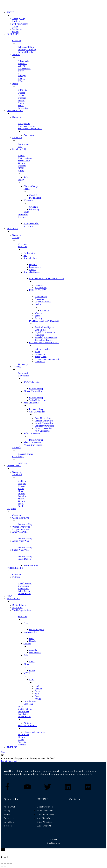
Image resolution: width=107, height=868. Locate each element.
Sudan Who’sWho (21, 550)
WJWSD (22, 76)
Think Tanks (24, 735)
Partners (16, 577)
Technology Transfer (44, 340)
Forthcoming (24, 144)
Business (22, 217)
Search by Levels (31, 258)
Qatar (37, 696)
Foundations (23, 714)
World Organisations (22, 610)
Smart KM (23, 463)
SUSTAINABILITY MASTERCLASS (46, 279)
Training (16, 237)
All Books (22, 90)
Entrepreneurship (31, 223)
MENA (21, 100)
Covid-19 (45, 311)
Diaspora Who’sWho (22, 529)
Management (41, 357)
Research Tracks (25, 454)
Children (22, 481)
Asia (26, 655)
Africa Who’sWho (21, 541)
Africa (21, 103)
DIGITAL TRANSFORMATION (44, 321)
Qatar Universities (43, 418)
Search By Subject (32, 272)
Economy (39, 285)
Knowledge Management (46, 337)
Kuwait (38, 699)
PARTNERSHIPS (15, 568)
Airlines (27, 723)
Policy (21, 180)
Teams (15, 26)
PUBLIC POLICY (37, 290)
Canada (32, 641)
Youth (26, 212)
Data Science (41, 330)
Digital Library (19, 605)
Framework (23, 373)
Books (15, 84)
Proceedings (23, 108)
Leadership (23, 214)
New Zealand (35, 653)
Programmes (35, 267)
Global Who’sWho (21, 518)
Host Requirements (27, 126)
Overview (17, 40)
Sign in (4, 752)
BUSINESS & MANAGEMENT (44, 342)
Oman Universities (43, 428)
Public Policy (41, 297)
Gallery (16, 31)
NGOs (21, 740)
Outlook (22, 93)
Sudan (21, 105)
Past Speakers (24, 123)
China (32, 662)
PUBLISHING (13, 34)
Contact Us (17, 29)
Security (38, 318)
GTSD (21, 95)
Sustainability (24, 161)
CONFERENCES (15, 111)
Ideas (20, 491)
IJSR (20, 74)
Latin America (30, 701)
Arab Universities (31, 403)
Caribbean (28, 704)
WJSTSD (22, 66)
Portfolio (16, 21)
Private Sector (24, 594)
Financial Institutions (27, 726)
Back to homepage (9, 761)
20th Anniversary (20, 24)
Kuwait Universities (44, 423)
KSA (37, 694)
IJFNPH (22, 71)
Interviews (23, 496)
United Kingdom (37, 630)
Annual (21, 156)
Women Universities (33, 445)
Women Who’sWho (21, 527)
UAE (37, 686)
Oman (37, 691)
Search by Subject (20, 149)
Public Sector (24, 591)
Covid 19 (33, 195)
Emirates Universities (44, 426)
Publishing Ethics (26, 47)
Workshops (23, 364)
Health (27, 189)
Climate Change (31, 186)
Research (16, 447)
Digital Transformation (45, 332)
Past (20, 147)
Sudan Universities (38, 400)
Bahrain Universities (44, 421)
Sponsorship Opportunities (30, 129)
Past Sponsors (30, 135)
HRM (37, 351)
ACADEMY (12, 228)
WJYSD (22, 79)
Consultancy (18, 456)
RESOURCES (13, 599)
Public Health (35, 198)
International (24, 711)
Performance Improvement (47, 359)
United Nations (25, 158)
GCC (31, 680)
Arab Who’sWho (20, 532)
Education (28, 200)
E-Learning (34, 209)
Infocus (21, 494)
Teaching (16, 367)
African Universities (33, 391)
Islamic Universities (32, 442)
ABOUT (11, 12)
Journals (16, 55)
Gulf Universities (37, 412)
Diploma (33, 264)
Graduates (34, 207)
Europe (27, 623)
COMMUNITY (14, 465)
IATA (20, 706)
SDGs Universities (32, 382)
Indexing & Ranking (27, 49)
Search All (17, 138)
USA (31, 639)
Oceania (27, 644)
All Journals (23, 61)
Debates (22, 486)
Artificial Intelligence (44, 327)
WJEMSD (23, 64)
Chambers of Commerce (34, 732)
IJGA (20, 81)
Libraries (22, 737)
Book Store (17, 608)
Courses (33, 270)
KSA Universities (43, 431)
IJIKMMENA (24, 69)
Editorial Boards (25, 52)
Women (21, 163)
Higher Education (43, 302)
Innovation (40, 335)
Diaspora (22, 98)
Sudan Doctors (25, 559)
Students (22, 742)
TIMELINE (12, 747)
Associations (24, 588)
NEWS (10, 596)
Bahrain (38, 689)
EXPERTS (11, 509)
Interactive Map (36, 389)
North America (30, 632)
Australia (33, 650)
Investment (29, 226)
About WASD (19, 19)
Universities (23, 376)
